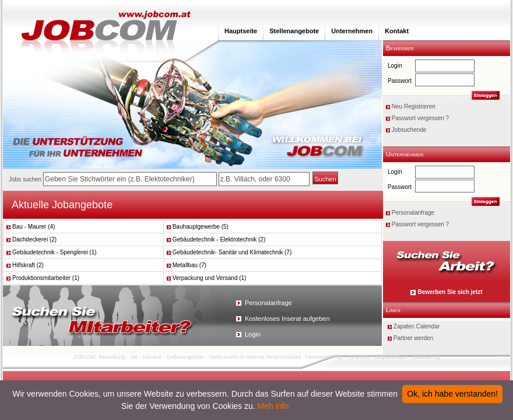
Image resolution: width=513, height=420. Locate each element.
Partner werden (413, 338)
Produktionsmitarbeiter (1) (43, 278)
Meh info (273, 406)
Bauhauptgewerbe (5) (198, 227)
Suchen (325, 179)
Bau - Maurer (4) (31, 227)
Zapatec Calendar (417, 326)
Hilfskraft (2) (25, 265)
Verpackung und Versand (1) (207, 278)
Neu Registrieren (414, 106)
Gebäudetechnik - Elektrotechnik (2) (216, 239)
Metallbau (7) (187, 265)
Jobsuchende (409, 130)
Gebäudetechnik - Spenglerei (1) (52, 252)
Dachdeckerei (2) (31, 239)
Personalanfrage (413, 213)
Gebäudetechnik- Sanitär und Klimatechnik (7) (229, 252)
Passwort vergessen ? (420, 118)
